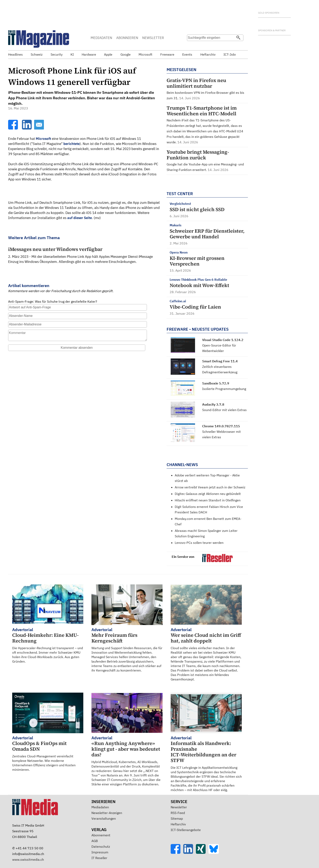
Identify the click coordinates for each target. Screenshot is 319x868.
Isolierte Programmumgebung (224, 389)
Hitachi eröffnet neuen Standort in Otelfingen (208, 500)
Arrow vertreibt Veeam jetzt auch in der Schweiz (210, 487)
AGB (95, 841)
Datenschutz (101, 846)
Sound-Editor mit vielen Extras (224, 410)
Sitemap (177, 818)
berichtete (72, 144)
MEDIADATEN (101, 38)
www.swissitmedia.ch (28, 859)
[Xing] (202, 853)
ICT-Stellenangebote (186, 830)
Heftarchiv (178, 824)
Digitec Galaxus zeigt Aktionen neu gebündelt (208, 494)
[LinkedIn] (27, 128)
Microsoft (43, 139)
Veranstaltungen (104, 818)
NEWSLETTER (153, 38)
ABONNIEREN (127, 38)
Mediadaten (100, 807)
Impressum (100, 852)
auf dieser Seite (80, 218)
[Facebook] (13, 128)
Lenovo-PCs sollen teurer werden (199, 543)
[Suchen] (238, 38)
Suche (191, 46)
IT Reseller (99, 858)
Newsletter (179, 807)
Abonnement (101, 835)
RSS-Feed (178, 813)
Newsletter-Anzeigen (107, 813)
